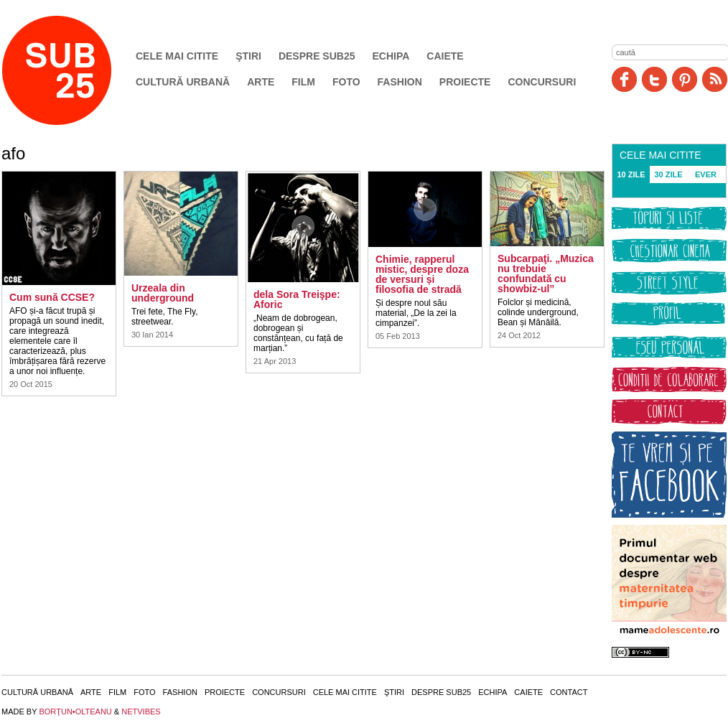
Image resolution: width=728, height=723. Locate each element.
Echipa (391, 56)
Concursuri (542, 82)
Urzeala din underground (163, 293)
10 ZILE (631, 174)
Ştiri (248, 56)
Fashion (400, 82)
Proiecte (465, 82)
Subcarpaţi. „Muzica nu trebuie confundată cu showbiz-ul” (546, 274)
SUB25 (73, 70)
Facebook (624, 79)
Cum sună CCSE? (52, 297)
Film (303, 82)
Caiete (445, 56)
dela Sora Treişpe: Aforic (297, 299)
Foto (346, 82)
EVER (706, 174)
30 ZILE (668, 174)
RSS (715, 79)
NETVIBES (141, 712)
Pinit (685, 79)
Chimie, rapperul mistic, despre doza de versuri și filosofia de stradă (422, 274)
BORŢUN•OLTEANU (75, 712)
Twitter (654, 79)
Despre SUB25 (317, 56)
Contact (569, 692)
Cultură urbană (183, 82)
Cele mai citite (177, 56)
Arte (261, 82)
